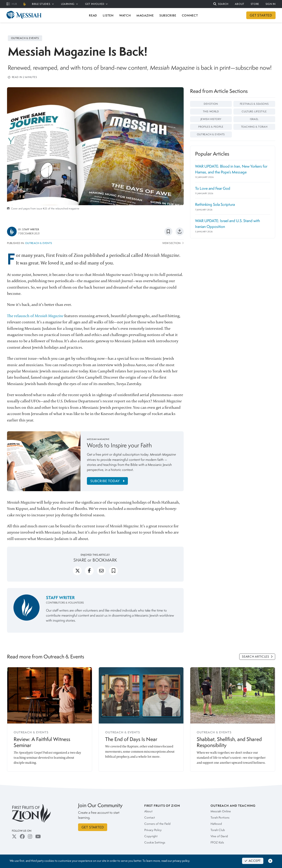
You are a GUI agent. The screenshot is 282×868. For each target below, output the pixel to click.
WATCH (125, 15)
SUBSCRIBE (168, 15)
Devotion (211, 104)
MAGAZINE (145, 15)
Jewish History (211, 119)
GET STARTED (261, 15)
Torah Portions (220, 818)
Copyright (151, 836)
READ (93, 15)
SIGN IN (271, 4)
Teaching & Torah (254, 127)
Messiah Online (221, 811)
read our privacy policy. (176, 861)
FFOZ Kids (217, 842)
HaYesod (216, 824)
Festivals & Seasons (254, 104)
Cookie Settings (155, 842)
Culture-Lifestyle (254, 111)
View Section (173, 243)
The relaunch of (36, 316)
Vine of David (219, 836)
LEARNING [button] (69, 4)
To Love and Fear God (213, 188)
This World (211, 111)
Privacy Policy (153, 830)
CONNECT (190, 15)
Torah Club (218, 830)
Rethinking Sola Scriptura (215, 204)
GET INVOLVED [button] (96, 4)
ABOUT (240, 4)
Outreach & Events (39, 243)
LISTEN (108, 15)
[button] (221, 4)
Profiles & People (211, 127)
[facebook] (89, 572)
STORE (255, 4)
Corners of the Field (157, 824)
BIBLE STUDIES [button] (43, 4)
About (148, 811)
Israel (254, 119)
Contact (150, 818)
